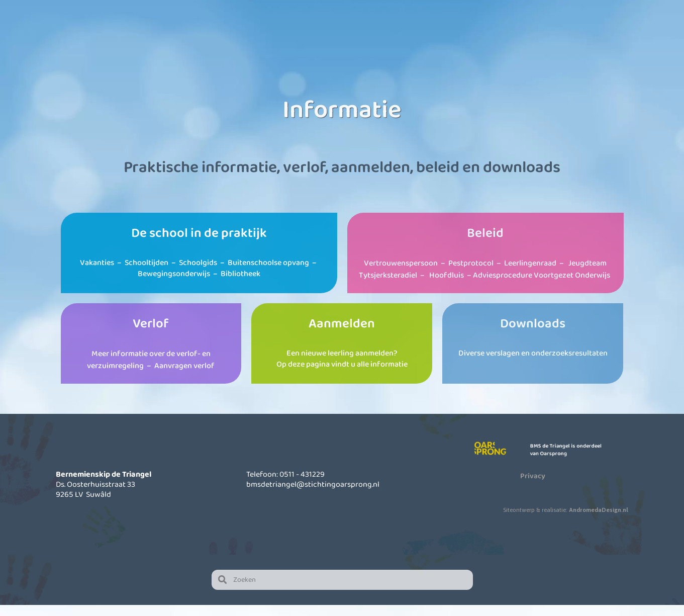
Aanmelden (342, 334)
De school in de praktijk (199, 243)
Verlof (151, 334)
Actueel (502, 35)
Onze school (253, 35)
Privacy (533, 486)
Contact (585, 35)
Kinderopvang (336, 35)
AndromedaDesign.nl (599, 520)
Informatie (419, 35)
